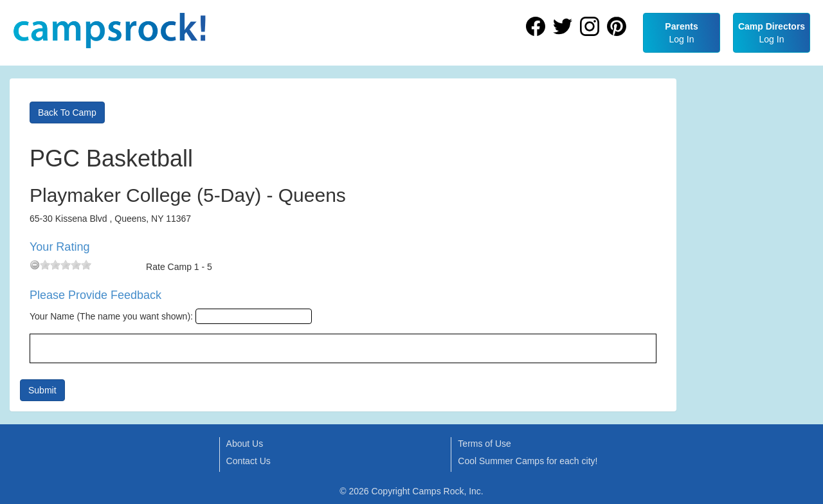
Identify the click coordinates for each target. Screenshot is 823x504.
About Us (245, 444)
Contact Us (249, 461)
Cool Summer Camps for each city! (528, 461)
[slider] (66, 265)
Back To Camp (67, 113)
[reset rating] (35, 265)
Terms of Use (484, 444)
